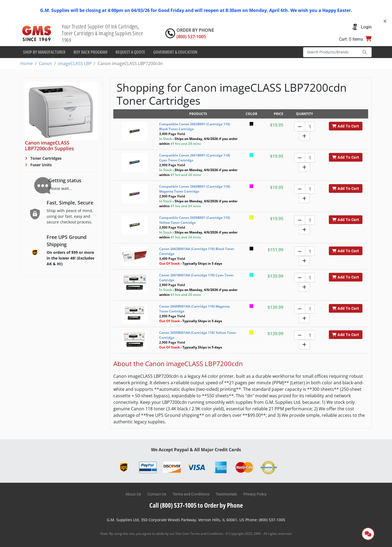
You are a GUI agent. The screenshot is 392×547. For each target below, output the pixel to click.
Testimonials (226, 494)
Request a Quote (130, 52)
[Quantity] (310, 127)
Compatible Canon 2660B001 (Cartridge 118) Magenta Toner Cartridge (195, 189)
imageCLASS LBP (75, 63)
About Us (133, 494)
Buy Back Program (90, 52)
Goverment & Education (175, 52)
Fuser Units (41, 165)
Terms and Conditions (191, 494)
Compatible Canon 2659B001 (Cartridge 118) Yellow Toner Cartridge (195, 220)
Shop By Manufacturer (44, 52)
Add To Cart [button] (346, 126)
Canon (45, 63)
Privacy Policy (255, 494)
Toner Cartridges (45, 158)
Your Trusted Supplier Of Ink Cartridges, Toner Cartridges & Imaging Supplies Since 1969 (102, 33)
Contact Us (157, 494)
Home (27, 63)
